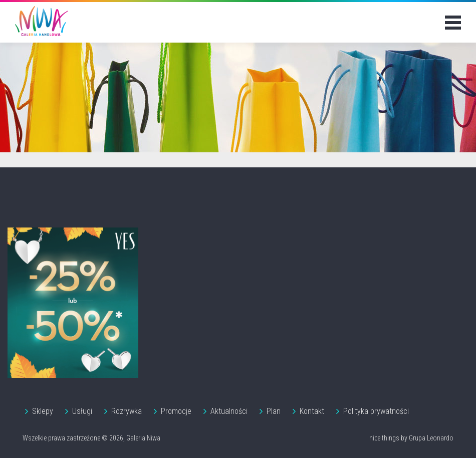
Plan (274, 411)
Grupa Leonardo (431, 438)
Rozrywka (127, 411)
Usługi (82, 411)
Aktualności (229, 411)
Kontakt (312, 411)
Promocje (176, 411)
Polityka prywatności (376, 411)
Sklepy (43, 411)
